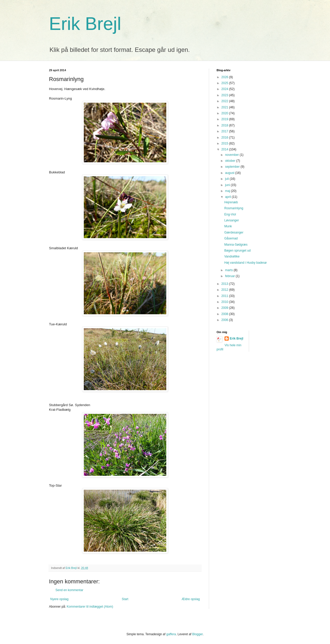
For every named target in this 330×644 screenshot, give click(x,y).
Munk (228, 226)
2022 (225, 101)
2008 (225, 314)
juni (228, 185)
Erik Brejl (85, 24)
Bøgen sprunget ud (237, 251)
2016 (225, 138)
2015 (225, 143)
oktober (231, 161)
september (233, 167)
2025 (225, 83)
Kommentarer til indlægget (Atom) (90, 607)
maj (228, 191)
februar (230, 276)
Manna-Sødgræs (236, 245)
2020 (225, 113)
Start (125, 599)
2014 (225, 149)
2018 (225, 125)
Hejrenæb (231, 202)
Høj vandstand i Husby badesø (245, 263)
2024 (225, 89)
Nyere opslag (59, 599)
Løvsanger (232, 220)
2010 (225, 302)
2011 (225, 296)
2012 (225, 290)
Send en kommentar (69, 590)
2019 (225, 119)
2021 (225, 107)
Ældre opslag (191, 599)
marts (229, 270)
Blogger (198, 634)
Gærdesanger (234, 232)
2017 (225, 131)
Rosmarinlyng (234, 208)
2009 (225, 308)
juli (227, 179)
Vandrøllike (232, 256)
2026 (225, 77)
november (232, 155)
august (230, 173)
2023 (225, 95)
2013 (225, 284)
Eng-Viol (230, 214)
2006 (225, 320)
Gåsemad (231, 238)
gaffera (171, 634)
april (228, 197)
